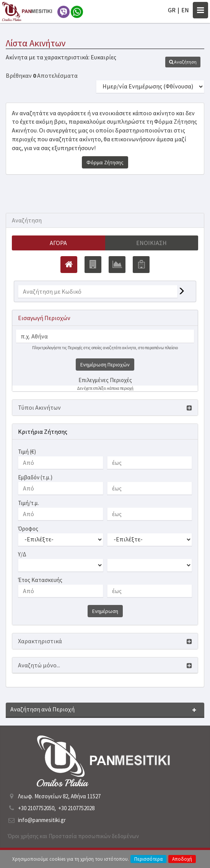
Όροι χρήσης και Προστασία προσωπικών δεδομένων (73, 836)
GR (172, 10)
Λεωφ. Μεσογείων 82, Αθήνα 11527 (59, 796)
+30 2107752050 (36, 808)
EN (185, 10)
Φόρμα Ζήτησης (105, 162)
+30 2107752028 (76, 808)
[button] (183, 62)
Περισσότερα (148, 859)
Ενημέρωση (105, 611)
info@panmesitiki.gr (42, 820)
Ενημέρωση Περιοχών (105, 365)
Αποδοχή (182, 859)
